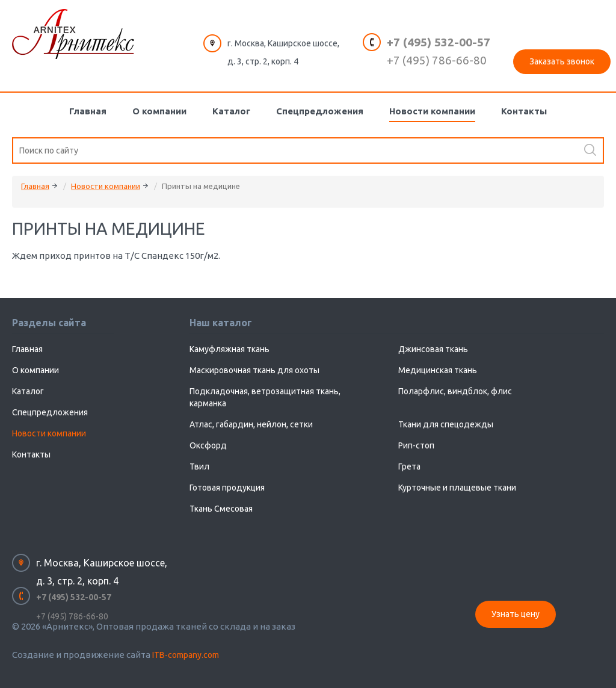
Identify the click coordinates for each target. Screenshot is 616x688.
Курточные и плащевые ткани (457, 488)
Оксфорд (208, 445)
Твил (199, 466)
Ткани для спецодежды (446, 424)
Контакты (524, 111)
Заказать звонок (562, 61)
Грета (409, 466)
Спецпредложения (320, 111)
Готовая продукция (227, 488)
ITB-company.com (186, 655)
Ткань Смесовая (221, 509)
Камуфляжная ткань (229, 349)
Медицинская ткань (438, 370)
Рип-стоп (416, 445)
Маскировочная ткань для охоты (254, 370)
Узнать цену (516, 614)
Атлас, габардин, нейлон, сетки (251, 424)
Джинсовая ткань (433, 349)
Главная (88, 111)
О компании (159, 111)
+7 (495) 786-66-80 (437, 60)
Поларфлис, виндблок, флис (455, 391)
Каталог (231, 111)
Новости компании (432, 111)
